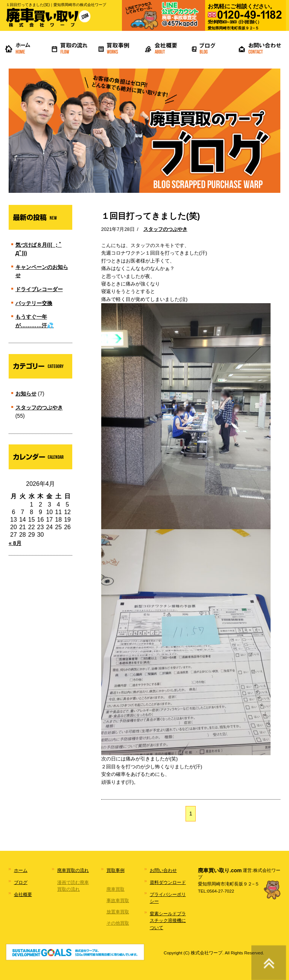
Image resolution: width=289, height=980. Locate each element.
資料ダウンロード (168, 882)
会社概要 (23, 895)
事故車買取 (118, 901)
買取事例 (116, 870)
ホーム (21, 870)
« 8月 (15, 543)
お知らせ (26, 394)
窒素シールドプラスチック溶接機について (168, 921)
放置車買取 (118, 912)
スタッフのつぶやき (165, 229)
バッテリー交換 (34, 303)
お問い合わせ (163, 870)
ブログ (21, 882)
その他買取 (118, 923)
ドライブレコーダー (39, 289)
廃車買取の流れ (73, 870)
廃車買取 (116, 889)
